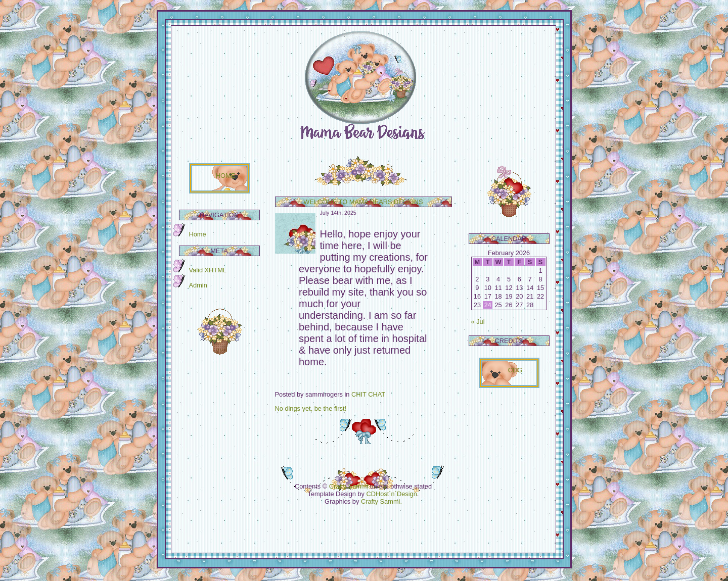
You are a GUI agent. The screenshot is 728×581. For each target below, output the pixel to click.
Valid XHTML (208, 270)
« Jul (478, 322)
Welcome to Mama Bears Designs (363, 202)
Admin (198, 285)
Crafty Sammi (349, 486)
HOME (225, 176)
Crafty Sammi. (381, 501)
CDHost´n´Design (392, 494)
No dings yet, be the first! (311, 408)
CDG (515, 370)
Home (198, 234)
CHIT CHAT (368, 394)
